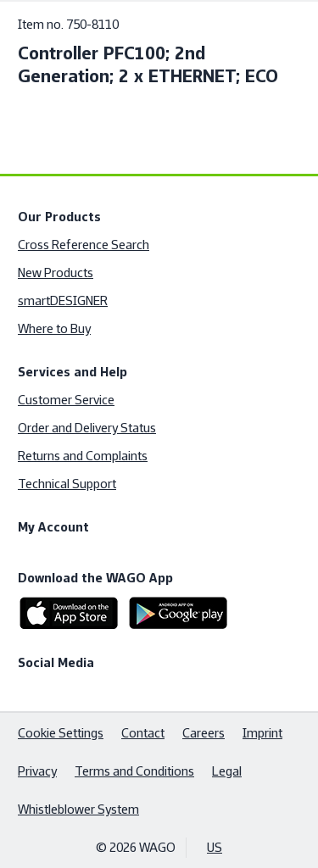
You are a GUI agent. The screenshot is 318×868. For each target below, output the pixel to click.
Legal (227, 771)
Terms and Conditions (134, 771)
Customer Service (66, 400)
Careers (204, 733)
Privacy (37, 771)
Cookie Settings (61, 733)
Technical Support (67, 484)
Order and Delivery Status (87, 428)
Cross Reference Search (84, 245)
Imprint (262, 733)
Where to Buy (54, 328)
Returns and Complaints (83, 456)
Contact (143, 733)
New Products (56, 273)
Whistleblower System (78, 809)
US (215, 847)
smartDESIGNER (63, 300)
